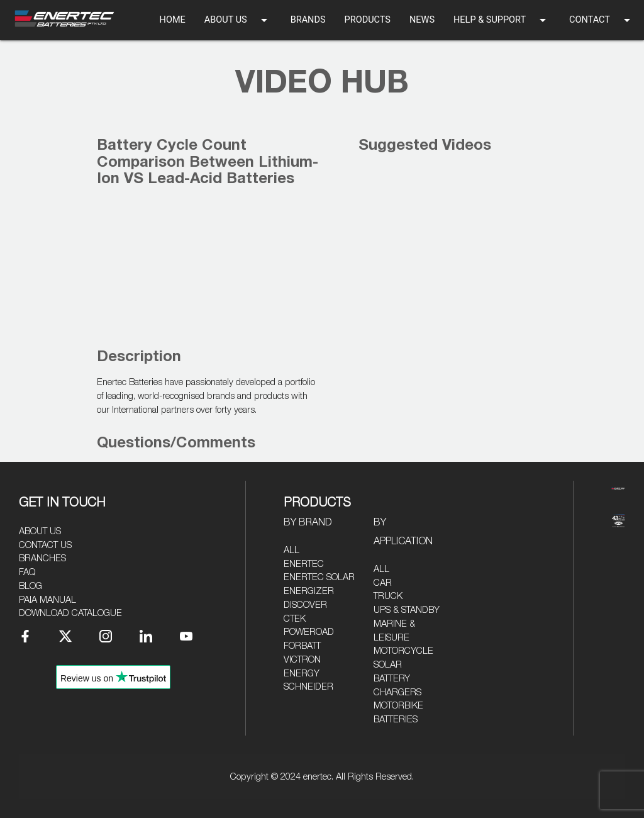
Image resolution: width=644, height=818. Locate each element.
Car (383, 583)
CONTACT (602, 20)
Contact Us (45, 545)
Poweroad (309, 632)
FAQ (27, 572)
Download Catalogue (70, 613)
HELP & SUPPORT (502, 20)
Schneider (308, 687)
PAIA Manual (47, 600)
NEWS (422, 20)
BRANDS (308, 20)
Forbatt (302, 646)
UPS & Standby (407, 610)
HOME (173, 20)
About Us (40, 531)
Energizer (309, 591)
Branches (42, 558)
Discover (305, 605)
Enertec (304, 564)
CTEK (295, 619)
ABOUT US (238, 20)
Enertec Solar (319, 577)
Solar (388, 665)
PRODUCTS (368, 20)
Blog (31, 586)
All (291, 550)
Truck (388, 596)
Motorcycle (403, 651)
